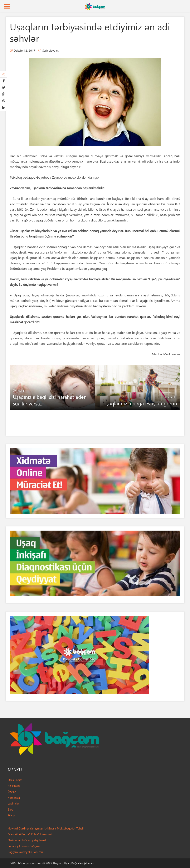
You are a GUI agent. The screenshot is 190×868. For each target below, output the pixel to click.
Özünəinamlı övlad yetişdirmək (27, 840)
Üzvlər (12, 792)
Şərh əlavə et (50, 50)
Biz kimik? (14, 786)
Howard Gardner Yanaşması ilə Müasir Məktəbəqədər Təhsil (46, 828)
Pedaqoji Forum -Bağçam (24, 846)
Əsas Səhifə (15, 780)
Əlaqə (11, 815)
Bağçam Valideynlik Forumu (25, 852)
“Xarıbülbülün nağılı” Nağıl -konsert (30, 834)
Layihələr (13, 803)
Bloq (11, 809)
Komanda (14, 798)
